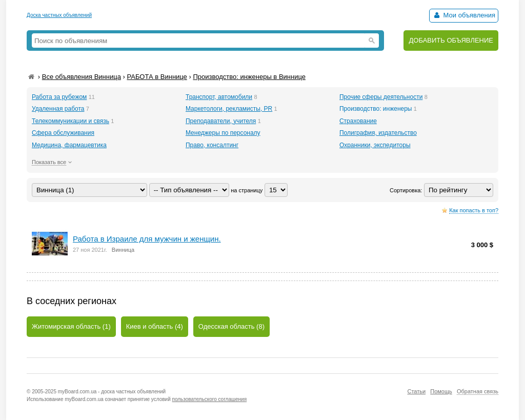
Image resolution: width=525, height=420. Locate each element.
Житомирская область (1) (71, 326)
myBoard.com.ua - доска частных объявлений (112, 392)
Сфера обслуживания (63, 133)
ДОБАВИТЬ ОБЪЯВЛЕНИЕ (451, 40)
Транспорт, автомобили (219, 97)
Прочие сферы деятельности (381, 97)
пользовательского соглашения (210, 399)
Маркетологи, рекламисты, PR (229, 109)
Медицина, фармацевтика (69, 145)
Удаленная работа (58, 109)
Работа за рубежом (59, 97)
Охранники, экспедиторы (375, 145)
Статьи (416, 391)
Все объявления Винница (82, 77)
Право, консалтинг (212, 145)
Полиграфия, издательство (378, 133)
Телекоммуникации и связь (70, 121)
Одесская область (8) (231, 326)
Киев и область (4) (155, 326)
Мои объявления (464, 15)
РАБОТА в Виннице (157, 77)
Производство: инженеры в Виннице (249, 77)
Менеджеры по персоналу (223, 133)
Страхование (358, 121)
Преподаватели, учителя (221, 121)
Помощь (441, 391)
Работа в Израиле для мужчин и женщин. (147, 239)
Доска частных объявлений (59, 15)
